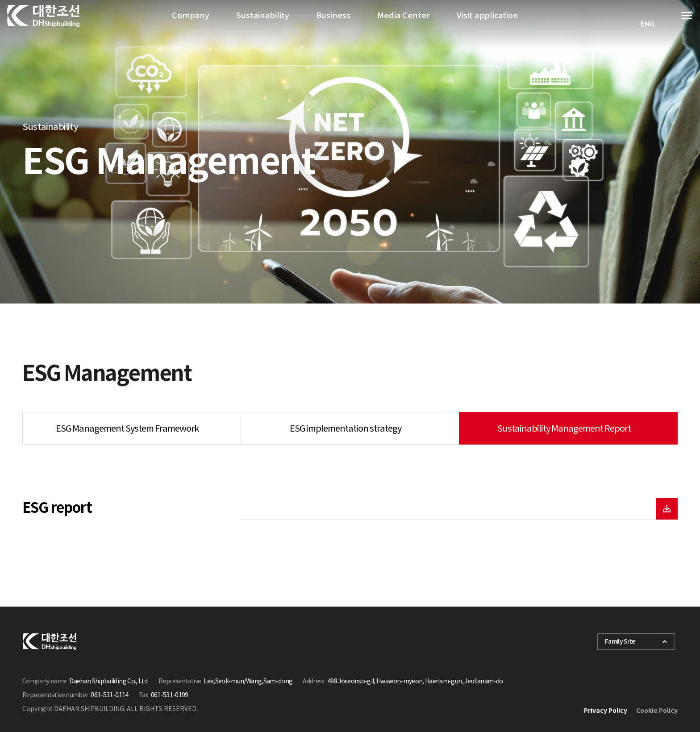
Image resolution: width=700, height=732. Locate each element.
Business (333, 24)
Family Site (636, 641)
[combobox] (648, 24)
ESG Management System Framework (127, 428)
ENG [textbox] (648, 24)
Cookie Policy (657, 711)
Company (191, 24)
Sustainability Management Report (564, 428)
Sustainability (263, 24)
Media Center (404, 24)
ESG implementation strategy (346, 428)
